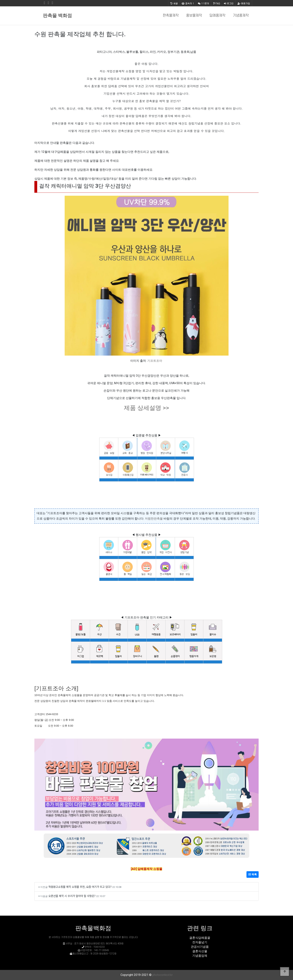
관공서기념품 (200, 947)
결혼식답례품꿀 (200, 938)
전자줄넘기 (200, 942)
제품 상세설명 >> (146, 408)
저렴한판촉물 (154, 519)
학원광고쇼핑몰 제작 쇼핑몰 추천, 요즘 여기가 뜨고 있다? (80, 887)
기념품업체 (200, 956)
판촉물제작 (171, 16)
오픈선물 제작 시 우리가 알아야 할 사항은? (72, 896)
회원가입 (244, 3)
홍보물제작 (194, 16)
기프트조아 (155, 361)
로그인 (229, 3)
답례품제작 (217, 16)
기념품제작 (241, 16)
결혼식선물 (200, 951)
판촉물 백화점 (57, 16)
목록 (253, 874)
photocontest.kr (162, 975)
